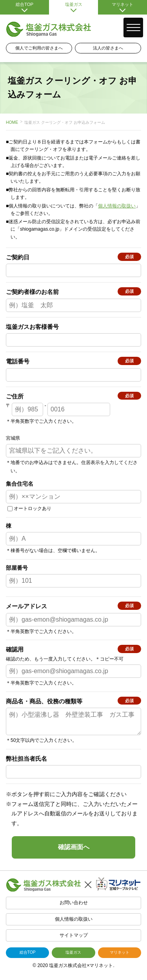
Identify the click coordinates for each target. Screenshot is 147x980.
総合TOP (24, 7)
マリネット (122, 7)
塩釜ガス (73, 7)
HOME (12, 122)
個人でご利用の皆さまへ (39, 48)
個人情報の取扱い (117, 206)
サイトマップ (74, 940)
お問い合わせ (74, 907)
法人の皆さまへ (108, 48)
